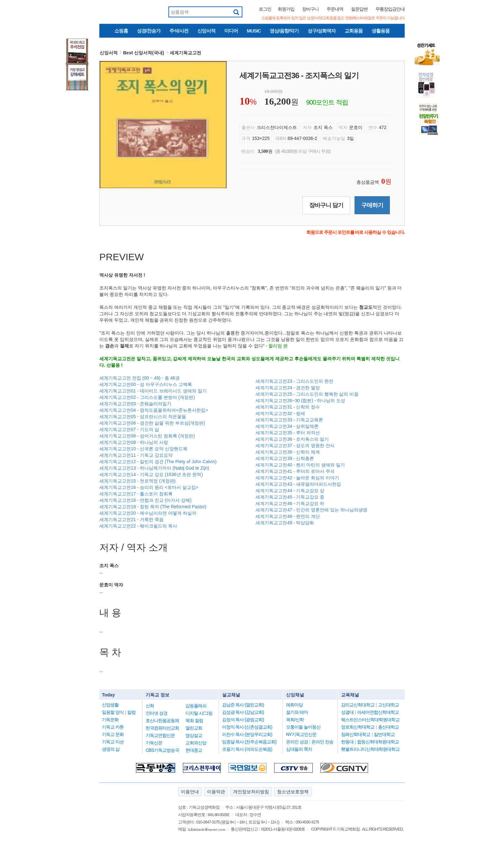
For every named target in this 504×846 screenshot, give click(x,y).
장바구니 (310, 9)
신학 (150, 706)
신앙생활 (110, 705)
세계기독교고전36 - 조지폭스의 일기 (292, 439)
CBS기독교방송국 (162, 750)
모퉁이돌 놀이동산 (303, 727)
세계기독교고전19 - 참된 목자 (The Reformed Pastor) (153, 507)
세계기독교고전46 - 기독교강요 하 (290, 503)
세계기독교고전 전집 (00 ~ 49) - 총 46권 (139, 378)
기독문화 (110, 720)
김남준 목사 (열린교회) (243, 705)
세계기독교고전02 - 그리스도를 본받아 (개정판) (147, 397)
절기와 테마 (297, 712)
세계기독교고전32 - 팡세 (280, 413)
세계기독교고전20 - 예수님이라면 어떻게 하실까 (148, 513)
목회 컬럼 (194, 721)
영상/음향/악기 (284, 31)
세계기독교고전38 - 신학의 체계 (288, 452)
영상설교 (194, 735)
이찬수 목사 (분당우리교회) (247, 734)
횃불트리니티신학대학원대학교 (370, 749)
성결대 (347, 712)
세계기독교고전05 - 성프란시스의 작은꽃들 (143, 417)
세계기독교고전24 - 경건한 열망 (288, 388)
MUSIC (254, 31)
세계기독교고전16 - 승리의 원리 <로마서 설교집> (149, 487)
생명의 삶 (111, 749)
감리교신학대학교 (358, 705)
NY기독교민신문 (301, 734)
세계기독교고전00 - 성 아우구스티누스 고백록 (146, 384)
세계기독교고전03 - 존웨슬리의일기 (135, 404)
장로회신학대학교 (358, 727)
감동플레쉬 (196, 706)
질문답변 (359, 9)
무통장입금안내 (390, 9)
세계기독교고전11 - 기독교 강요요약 (136, 455)
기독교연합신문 (160, 735)
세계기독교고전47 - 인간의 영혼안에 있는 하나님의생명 (311, 510)
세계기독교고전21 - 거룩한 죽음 (131, 520)
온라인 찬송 (322, 742)
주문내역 (335, 9)
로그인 (265, 9)
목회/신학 (295, 720)
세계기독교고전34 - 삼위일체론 (287, 426)
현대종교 (194, 750)
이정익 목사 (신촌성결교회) (247, 727)
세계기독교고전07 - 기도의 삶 (129, 429)
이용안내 (190, 792)
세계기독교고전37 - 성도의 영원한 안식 (295, 446)
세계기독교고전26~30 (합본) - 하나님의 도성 (300, 400)
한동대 (347, 742)
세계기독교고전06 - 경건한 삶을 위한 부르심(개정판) (152, 423)
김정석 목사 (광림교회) (243, 720)
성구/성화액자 (322, 31)
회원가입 (286, 9)
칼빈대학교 (384, 734)
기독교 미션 (113, 742)
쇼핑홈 (121, 31)
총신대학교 (388, 727)
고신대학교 (388, 705)
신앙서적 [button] (109, 53)
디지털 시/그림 (199, 713)
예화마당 (294, 705)
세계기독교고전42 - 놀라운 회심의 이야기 (297, 478)
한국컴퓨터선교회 (162, 728)
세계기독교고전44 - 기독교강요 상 (290, 491)
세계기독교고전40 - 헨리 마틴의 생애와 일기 (300, 465)
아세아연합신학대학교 (378, 712)
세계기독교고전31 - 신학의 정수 (288, 407)
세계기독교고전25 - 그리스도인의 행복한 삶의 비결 (307, 394)
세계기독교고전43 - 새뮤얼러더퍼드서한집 (298, 484)
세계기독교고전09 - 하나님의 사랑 (134, 442)
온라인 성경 (297, 742)
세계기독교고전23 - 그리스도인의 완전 (294, 381)
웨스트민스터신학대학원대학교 (370, 720)
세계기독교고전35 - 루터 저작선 (288, 433)
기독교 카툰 (113, 727)
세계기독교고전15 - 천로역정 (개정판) (137, 481)
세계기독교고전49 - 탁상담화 (285, 523)
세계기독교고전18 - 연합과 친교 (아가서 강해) (145, 500)
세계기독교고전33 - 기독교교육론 (289, 420)
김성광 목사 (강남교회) (243, 712)
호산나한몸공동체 (162, 721)
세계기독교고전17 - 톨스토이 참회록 (136, 494)
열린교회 (194, 728)
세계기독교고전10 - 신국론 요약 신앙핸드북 (143, 449)
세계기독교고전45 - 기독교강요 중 (290, 497)
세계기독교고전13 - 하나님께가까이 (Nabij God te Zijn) (154, 468)
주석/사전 (179, 31)
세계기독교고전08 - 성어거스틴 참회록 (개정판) (147, 436)
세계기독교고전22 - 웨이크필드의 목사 (138, 526)
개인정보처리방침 (251, 792)
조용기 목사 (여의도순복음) (247, 749)
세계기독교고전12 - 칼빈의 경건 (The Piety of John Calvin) (158, 462)
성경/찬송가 (149, 31)
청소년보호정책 (293, 792)
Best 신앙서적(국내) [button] (144, 53)
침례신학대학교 (356, 734)
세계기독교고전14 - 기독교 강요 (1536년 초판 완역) (151, 474)
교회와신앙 (196, 743)
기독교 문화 (113, 734)
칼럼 (131, 712)
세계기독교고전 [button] (185, 53)
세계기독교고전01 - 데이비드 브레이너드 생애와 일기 (153, 391)
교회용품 (354, 31)
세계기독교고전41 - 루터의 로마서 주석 (295, 471)
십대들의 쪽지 (299, 749)
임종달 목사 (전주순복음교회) (249, 742)
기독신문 (154, 743)
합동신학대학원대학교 (378, 742)
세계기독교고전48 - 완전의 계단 (288, 516)
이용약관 (216, 792)
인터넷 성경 (157, 713)
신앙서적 (206, 31)
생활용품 (381, 31)
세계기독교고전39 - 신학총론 (285, 458)
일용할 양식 (113, 712)
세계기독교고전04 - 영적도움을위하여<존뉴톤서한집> (154, 410)
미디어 (231, 31)
